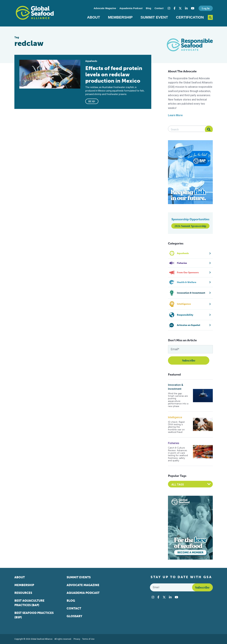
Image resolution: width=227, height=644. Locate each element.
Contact (159, 8)
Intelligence (175, 417)
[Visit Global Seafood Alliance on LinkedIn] (186, 8)
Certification (190, 17)
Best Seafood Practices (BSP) (34, 615)
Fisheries (174, 443)
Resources (23, 593)
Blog (149, 8)
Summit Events (79, 577)
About (94, 17)
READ (92, 101)
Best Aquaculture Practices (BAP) (29, 603)
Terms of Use (88, 639)
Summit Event (154, 17)
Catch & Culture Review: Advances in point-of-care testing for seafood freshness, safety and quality (178, 454)
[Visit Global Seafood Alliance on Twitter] (180, 8)
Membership (120, 17)
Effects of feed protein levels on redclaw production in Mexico (114, 74)
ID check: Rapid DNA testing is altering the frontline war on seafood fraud (176, 427)
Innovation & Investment (176, 387)
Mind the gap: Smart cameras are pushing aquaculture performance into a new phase (178, 400)
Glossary (74, 616)
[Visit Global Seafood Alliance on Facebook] (175, 8)
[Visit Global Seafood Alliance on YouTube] (193, 8)
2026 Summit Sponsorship (190, 226)
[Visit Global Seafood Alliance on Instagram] (169, 8)
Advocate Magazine (105, 8)
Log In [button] (206, 8)
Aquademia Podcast (131, 8)
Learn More (175, 115)
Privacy (77, 639)
